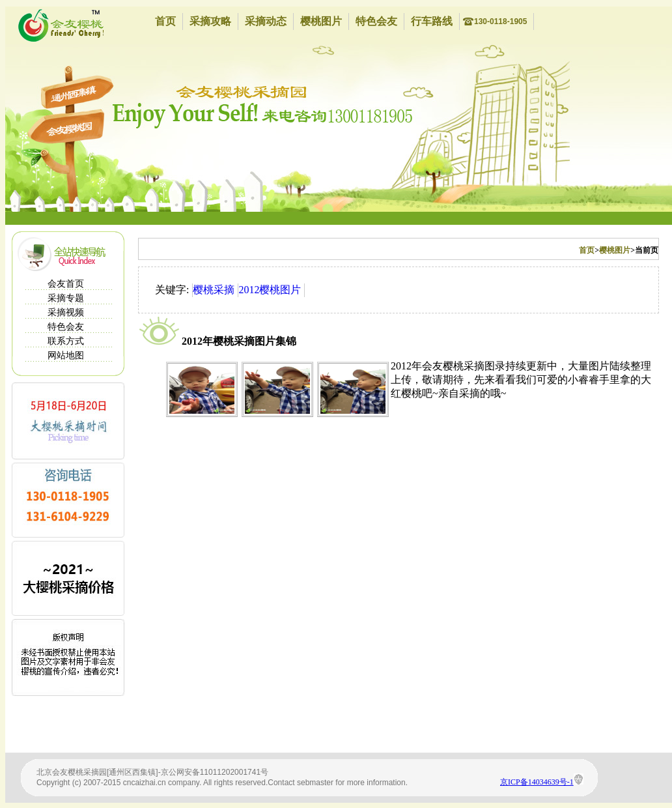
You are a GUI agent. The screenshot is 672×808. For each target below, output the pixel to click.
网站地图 (66, 355)
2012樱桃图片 (270, 290)
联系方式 (66, 341)
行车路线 (432, 21)
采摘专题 (66, 298)
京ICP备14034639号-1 (537, 782)
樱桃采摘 (214, 290)
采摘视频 (66, 312)
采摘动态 (266, 21)
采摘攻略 (210, 21)
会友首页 (66, 284)
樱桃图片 (321, 21)
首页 (165, 21)
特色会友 (376, 21)
